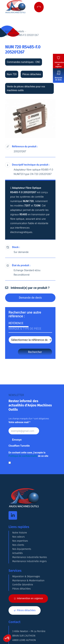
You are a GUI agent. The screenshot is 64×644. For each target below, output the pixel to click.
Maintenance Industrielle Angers (29, 561)
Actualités (17, 553)
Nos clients (18, 545)
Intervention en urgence (59, 65)
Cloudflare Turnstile (19, 446)
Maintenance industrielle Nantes (30, 557)
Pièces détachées (22, 589)
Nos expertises (20, 541)
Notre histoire (20, 533)
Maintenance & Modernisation (28, 581)
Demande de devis (58, 79)
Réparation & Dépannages (26, 576)
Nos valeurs (19, 537)
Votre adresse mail (19, 422)
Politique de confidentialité (23, 456)
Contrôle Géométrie (23, 585)
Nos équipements (22, 549)
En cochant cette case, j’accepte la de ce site (28, 454)
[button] (7, 638)
